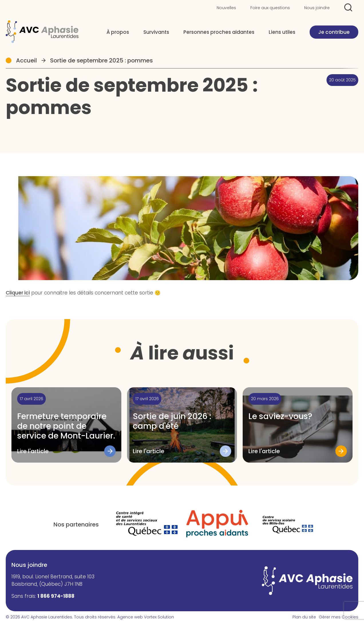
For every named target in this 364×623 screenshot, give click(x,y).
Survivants (156, 32)
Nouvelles (226, 8)
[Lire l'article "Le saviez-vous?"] (298, 425)
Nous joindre (317, 8)
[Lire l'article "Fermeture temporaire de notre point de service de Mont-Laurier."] (66, 425)
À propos (118, 32)
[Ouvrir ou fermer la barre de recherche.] (348, 7)
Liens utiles (282, 32)
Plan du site (304, 617)
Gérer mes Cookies (339, 617)
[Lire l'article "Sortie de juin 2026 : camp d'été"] (182, 425)
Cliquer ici (18, 293)
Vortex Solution (159, 617)
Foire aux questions (270, 8)
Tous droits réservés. (95, 617)
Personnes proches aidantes (219, 32)
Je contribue (334, 32)
